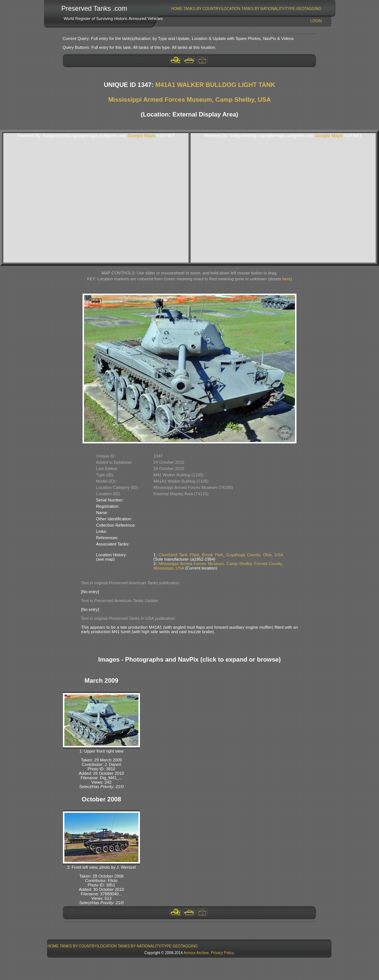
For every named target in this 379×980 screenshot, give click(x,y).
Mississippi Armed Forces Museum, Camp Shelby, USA (189, 100)
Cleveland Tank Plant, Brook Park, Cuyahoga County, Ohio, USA (221, 555)
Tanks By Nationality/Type (268, 9)
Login (316, 21)
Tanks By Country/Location (212, 9)
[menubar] (246, 9)
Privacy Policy (222, 953)
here (286, 279)
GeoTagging (309, 9)
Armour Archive (196, 953)
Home (177, 9)
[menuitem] (177, 9)
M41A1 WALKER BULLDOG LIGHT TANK (215, 85)
